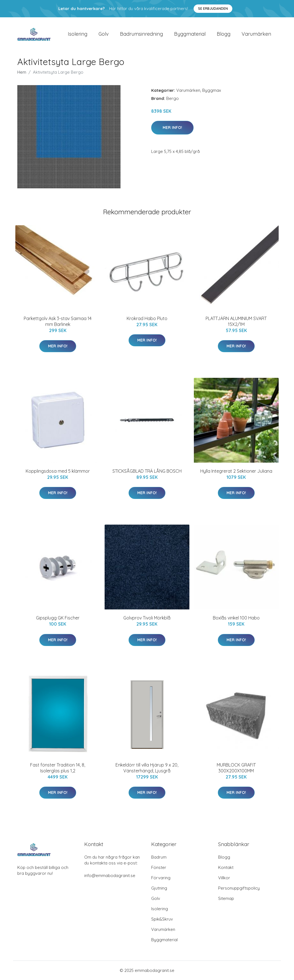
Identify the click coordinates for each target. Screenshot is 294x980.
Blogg (224, 34)
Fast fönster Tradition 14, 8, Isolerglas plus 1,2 (58, 768)
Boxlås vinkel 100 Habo (236, 618)
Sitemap (226, 898)
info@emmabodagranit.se (110, 875)
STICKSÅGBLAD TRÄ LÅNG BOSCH (147, 471)
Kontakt (226, 867)
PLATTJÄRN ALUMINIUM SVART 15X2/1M (236, 321)
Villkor (224, 878)
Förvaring (161, 878)
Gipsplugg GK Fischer (58, 618)
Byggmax (212, 90)
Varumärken (256, 34)
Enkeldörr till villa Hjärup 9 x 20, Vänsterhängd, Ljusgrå (147, 768)
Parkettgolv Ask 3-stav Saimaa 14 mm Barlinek (58, 321)
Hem (22, 72)
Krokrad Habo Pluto (147, 318)
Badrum (159, 857)
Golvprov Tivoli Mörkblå (147, 618)
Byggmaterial (190, 34)
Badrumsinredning (141, 34)
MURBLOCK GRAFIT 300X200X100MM (236, 768)
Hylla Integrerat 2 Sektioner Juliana (236, 471)
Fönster (159, 867)
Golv (104, 34)
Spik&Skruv (162, 919)
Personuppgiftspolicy (239, 888)
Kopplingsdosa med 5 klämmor (58, 471)
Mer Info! (172, 128)
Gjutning (159, 888)
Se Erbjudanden (213, 9)
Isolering (78, 34)
